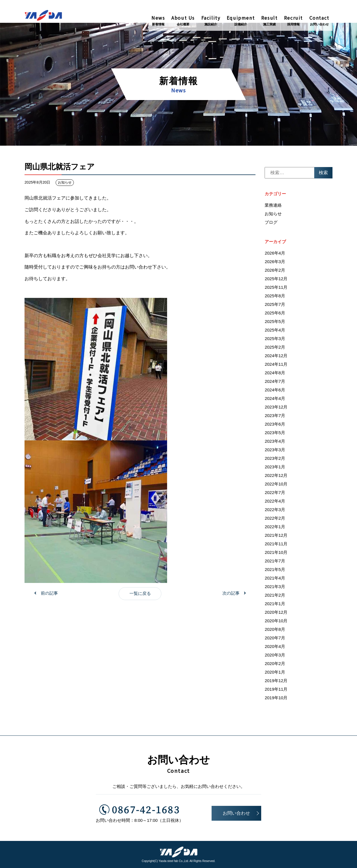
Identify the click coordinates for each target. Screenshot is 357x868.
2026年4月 (275, 254)
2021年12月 (276, 537)
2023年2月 (275, 460)
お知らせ (65, 184)
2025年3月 (275, 340)
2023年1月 (275, 468)
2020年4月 (275, 648)
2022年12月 (276, 477)
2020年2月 (275, 665)
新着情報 (178, 85)
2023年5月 (275, 434)
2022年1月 (275, 528)
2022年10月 (276, 485)
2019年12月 (276, 682)
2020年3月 (275, 656)
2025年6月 (275, 314)
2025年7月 (275, 306)
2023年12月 (276, 408)
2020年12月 (276, 614)
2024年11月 (276, 366)
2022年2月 (275, 520)
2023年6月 (275, 425)
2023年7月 (275, 417)
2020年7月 (275, 639)
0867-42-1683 (140, 809)
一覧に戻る (140, 595)
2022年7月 (275, 494)
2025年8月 (275, 297)
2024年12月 (276, 357)
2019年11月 (276, 691)
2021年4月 (275, 579)
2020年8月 (275, 631)
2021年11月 (276, 545)
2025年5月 (275, 323)
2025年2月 (275, 348)
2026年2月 (275, 272)
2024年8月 (275, 374)
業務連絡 (273, 206)
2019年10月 (276, 699)
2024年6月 (275, 391)
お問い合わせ (236, 813)
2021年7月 (275, 562)
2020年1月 (275, 673)
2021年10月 (276, 554)
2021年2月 (275, 596)
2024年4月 (275, 400)
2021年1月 (275, 605)
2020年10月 (276, 622)
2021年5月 (275, 571)
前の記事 (49, 594)
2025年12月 (276, 280)
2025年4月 (275, 331)
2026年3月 (275, 263)
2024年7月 (275, 383)
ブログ (271, 223)
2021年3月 (275, 588)
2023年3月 (275, 451)
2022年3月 (275, 511)
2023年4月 (275, 443)
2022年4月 (275, 502)
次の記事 (231, 594)
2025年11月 (276, 289)
